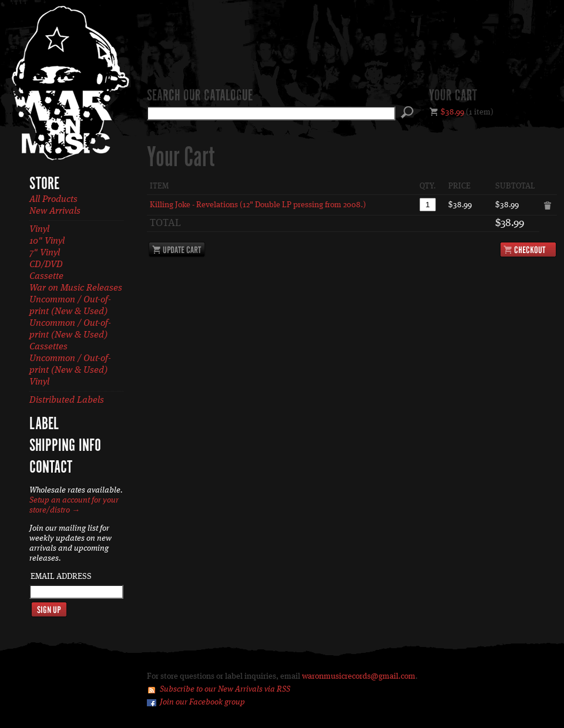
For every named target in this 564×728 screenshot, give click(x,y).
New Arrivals (55, 211)
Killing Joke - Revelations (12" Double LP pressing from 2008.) (258, 205)
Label (44, 424)
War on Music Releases (76, 288)
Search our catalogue (200, 96)
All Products (53, 200)
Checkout (528, 250)
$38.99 (452, 112)
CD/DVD (46, 265)
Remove (548, 206)
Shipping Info (65, 446)
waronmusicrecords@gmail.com (359, 676)
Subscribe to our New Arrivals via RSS (225, 689)
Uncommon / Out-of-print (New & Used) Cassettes (70, 335)
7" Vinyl (45, 253)
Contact (51, 468)
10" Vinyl (47, 241)
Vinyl (39, 230)
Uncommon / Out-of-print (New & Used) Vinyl (70, 370)
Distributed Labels (67, 400)
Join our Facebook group (202, 702)
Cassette (46, 277)
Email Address (61, 577)
